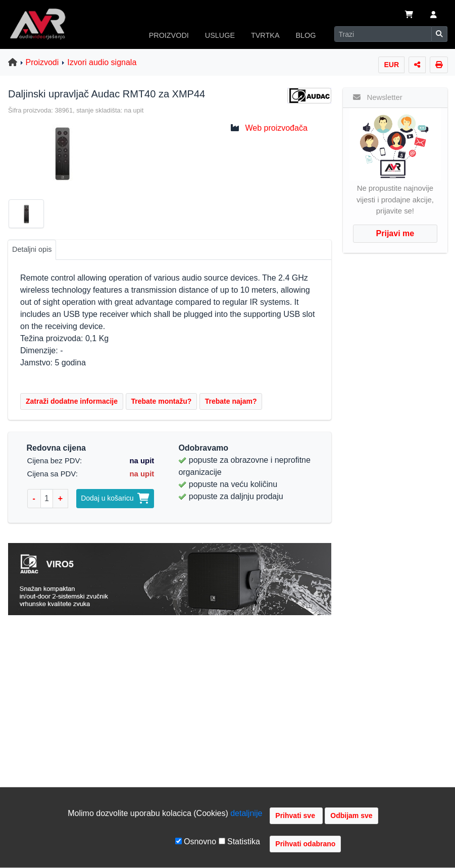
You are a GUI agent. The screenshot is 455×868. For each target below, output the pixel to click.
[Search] (383, 34)
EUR (391, 65)
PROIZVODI (169, 35)
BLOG (306, 35)
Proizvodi (42, 62)
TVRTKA (265, 35)
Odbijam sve (351, 816)
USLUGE (220, 35)
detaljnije (246, 813)
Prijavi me (395, 233)
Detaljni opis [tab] (32, 249)
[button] (434, 16)
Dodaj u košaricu (115, 498)
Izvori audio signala (102, 62)
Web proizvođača (276, 128)
